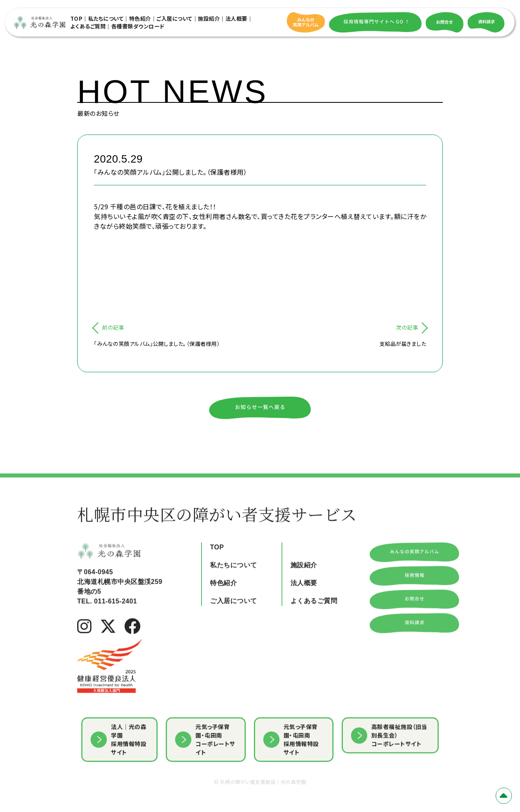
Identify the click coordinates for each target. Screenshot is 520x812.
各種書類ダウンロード (138, 26)
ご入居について (174, 18)
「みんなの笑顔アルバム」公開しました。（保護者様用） (157, 344)
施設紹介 (209, 18)
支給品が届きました (403, 344)
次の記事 (407, 327)
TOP (77, 18)
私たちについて (106, 18)
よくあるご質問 (88, 26)
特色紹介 (140, 18)
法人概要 (236, 18)
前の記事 (113, 327)
